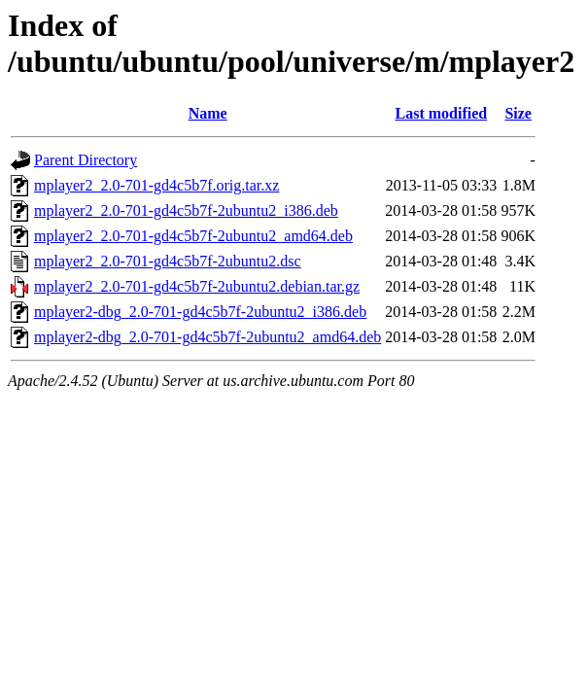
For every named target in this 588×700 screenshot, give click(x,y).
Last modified (441, 113)
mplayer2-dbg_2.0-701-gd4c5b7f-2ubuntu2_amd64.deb (208, 337)
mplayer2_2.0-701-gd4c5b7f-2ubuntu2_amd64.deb (193, 236)
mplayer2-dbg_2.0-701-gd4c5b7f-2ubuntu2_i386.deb (200, 312)
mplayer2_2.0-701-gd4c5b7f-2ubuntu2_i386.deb (186, 210)
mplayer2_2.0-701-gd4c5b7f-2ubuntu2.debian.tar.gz (197, 286)
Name (208, 113)
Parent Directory (86, 160)
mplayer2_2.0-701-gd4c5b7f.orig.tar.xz (156, 185)
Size (518, 113)
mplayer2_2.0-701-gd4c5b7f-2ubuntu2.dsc (168, 261)
